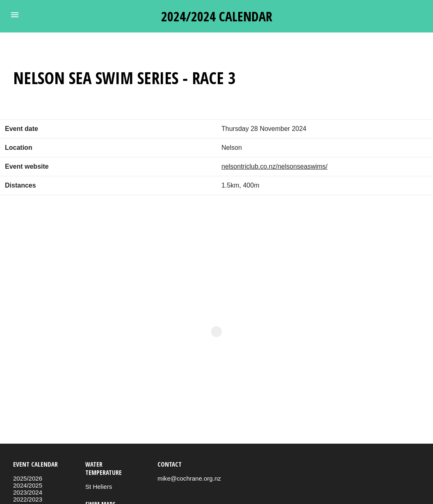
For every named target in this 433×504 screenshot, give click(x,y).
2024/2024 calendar (217, 16)
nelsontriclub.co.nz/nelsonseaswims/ (275, 166)
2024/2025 (28, 485)
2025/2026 (28, 478)
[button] (15, 15)
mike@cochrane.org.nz (189, 478)
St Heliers (99, 487)
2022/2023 (28, 499)
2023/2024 (28, 492)
